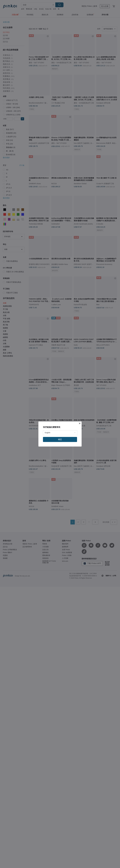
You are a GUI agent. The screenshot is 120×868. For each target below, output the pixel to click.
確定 (60, 439)
